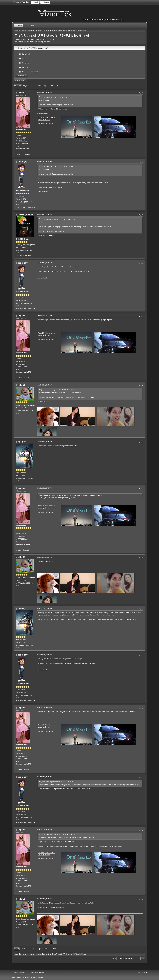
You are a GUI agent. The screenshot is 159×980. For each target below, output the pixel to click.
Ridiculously (26, 54)
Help (139, 972)
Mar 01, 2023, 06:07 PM (45, 557)
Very (23, 58)
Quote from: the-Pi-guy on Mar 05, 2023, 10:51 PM (58, 835)
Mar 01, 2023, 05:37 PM (45, 488)
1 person (40, 113)
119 (57, 86)
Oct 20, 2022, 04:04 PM (45, 92)
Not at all (25, 67)
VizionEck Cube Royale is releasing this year (46, 118)
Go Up (17, 949)
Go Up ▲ (144, 972)
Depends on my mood (30, 72)
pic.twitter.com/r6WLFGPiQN (91, 495)
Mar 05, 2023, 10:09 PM (45, 708)
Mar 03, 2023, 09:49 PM (45, 655)
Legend (21, 92)
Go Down (18, 86)
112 (36, 86)
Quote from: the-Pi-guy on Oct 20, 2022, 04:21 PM (58, 219)
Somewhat (26, 63)
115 (48, 86)
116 (52, 86)
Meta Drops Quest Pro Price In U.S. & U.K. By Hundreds (58, 267)
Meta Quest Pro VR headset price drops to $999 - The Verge (60, 659)
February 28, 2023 (70, 498)
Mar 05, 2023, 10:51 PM (45, 777)
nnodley (22, 442)
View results (20, 81)
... (34, 86)
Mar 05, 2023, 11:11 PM (45, 830)
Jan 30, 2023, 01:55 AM (45, 385)
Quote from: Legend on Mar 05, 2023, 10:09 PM (57, 782)
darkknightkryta (25, 214)
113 (40, 86)
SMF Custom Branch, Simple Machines (22, 975)
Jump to (113, 959)
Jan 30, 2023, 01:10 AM (45, 316)
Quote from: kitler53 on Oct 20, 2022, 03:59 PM (57, 97)
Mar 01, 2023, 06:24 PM (45, 609)
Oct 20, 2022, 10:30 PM (45, 214)
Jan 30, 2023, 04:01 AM (45, 442)
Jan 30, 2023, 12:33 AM (45, 263)
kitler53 (21, 385)
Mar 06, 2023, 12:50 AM (45, 899)
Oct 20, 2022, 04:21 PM (45, 162)
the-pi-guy (23, 162)
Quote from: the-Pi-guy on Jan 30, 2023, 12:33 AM (58, 390)
